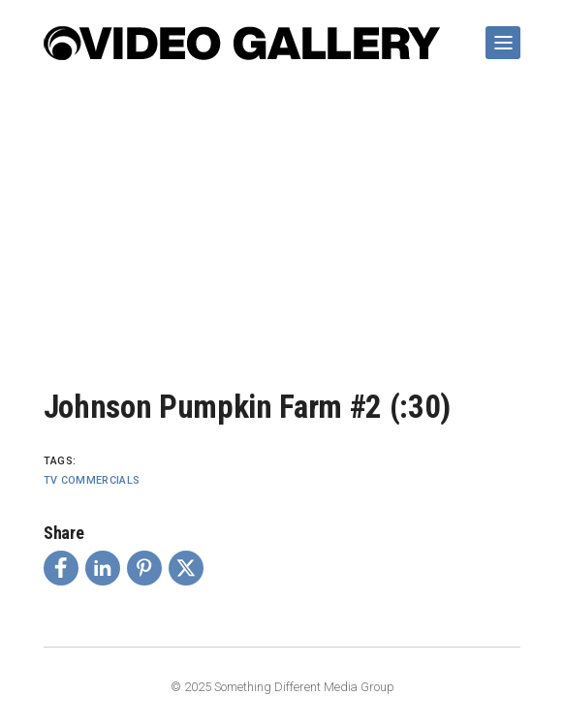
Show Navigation (499, 35)
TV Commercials (92, 480)
